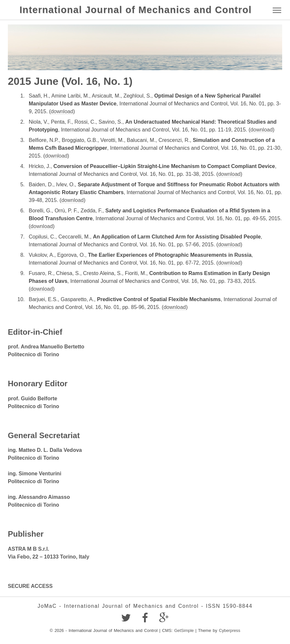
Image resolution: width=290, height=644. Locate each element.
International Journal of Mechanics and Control (136, 10)
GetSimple (184, 630)
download (62, 111)
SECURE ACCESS (30, 586)
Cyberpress (229, 630)
